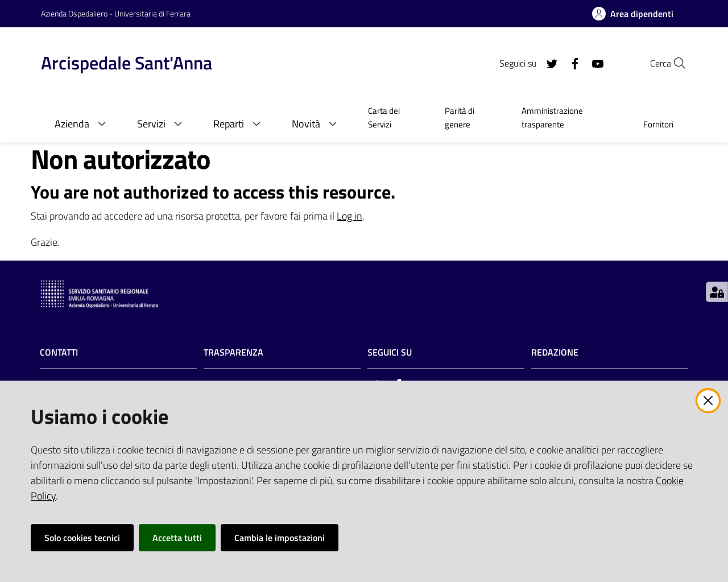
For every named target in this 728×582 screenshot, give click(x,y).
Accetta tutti (177, 538)
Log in (349, 216)
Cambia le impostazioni (280, 538)
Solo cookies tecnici (82, 538)
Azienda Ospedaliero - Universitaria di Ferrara (116, 13)
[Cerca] (673, 63)
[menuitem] (393, 119)
